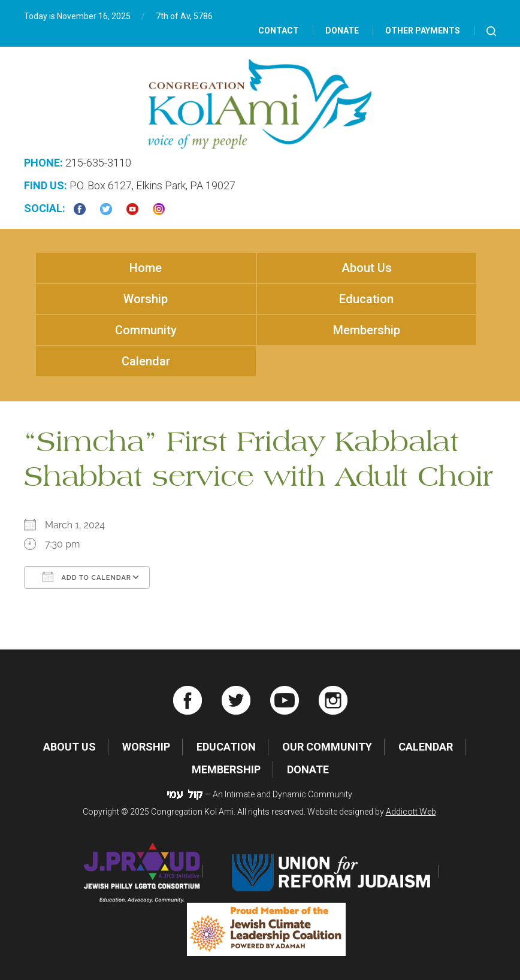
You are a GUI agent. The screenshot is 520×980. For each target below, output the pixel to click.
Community (146, 330)
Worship (146, 299)
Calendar (146, 361)
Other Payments (423, 31)
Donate (342, 31)
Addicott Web (411, 812)
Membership (367, 330)
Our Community (327, 747)
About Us (367, 268)
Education (366, 299)
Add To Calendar (87, 577)
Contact (279, 31)
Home (146, 268)
